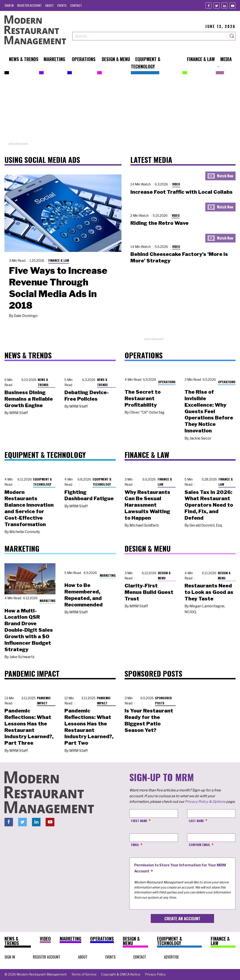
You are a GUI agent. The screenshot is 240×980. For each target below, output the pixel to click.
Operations (167, 382)
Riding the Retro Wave (159, 223)
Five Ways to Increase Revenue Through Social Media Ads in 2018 (58, 288)
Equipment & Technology (42, 482)
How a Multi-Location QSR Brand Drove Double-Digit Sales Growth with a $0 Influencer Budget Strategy (29, 630)
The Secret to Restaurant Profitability (143, 398)
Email (135, 845)
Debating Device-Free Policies (87, 396)
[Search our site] (150, 36)
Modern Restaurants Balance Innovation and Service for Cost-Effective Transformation (29, 508)
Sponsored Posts (163, 700)
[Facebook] (209, 5)
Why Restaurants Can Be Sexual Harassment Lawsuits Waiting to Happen (147, 505)
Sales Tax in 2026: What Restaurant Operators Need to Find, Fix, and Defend (209, 505)
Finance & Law (59, 260)
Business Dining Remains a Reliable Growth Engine (29, 399)
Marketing (48, 601)
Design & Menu (164, 575)
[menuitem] (9, 5)
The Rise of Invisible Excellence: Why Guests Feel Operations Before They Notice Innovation (209, 411)
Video (176, 184)
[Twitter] (217, 5)
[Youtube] (233, 5)
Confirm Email (200, 845)
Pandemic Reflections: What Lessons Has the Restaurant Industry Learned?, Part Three (29, 727)
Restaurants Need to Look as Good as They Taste (209, 592)
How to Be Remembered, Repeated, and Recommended (84, 595)
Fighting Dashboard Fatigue (89, 495)
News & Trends (43, 382)
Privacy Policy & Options (205, 802)
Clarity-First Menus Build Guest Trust (149, 592)
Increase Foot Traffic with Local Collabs (182, 192)
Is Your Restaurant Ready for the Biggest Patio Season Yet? (149, 720)
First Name (139, 821)
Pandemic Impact (44, 700)
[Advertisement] (120, 110)
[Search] (232, 36)
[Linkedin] (224, 5)
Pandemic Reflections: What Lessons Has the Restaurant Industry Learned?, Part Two (89, 727)
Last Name (196, 821)
